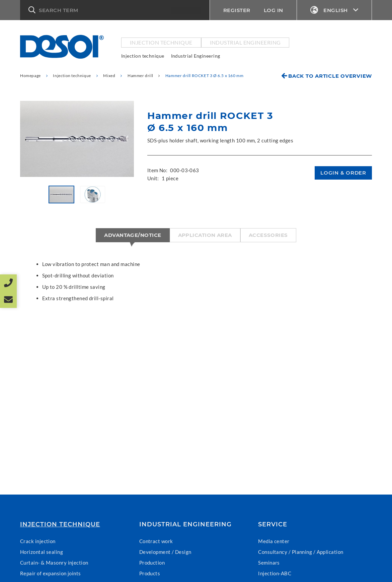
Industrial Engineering (245, 42)
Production (152, 563)
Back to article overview (330, 76)
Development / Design (165, 552)
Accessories (268, 235)
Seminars (269, 563)
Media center (274, 541)
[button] (115, 10)
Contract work (156, 541)
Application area (205, 235)
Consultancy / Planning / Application (301, 552)
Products (150, 573)
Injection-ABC (275, 573)
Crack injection (38, 541)
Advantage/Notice (133, 235)
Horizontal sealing (42, 552)
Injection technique (161, 42)
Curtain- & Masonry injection (54, 563)
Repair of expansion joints (51, 573)
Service (273, 524)
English (334, 10)
